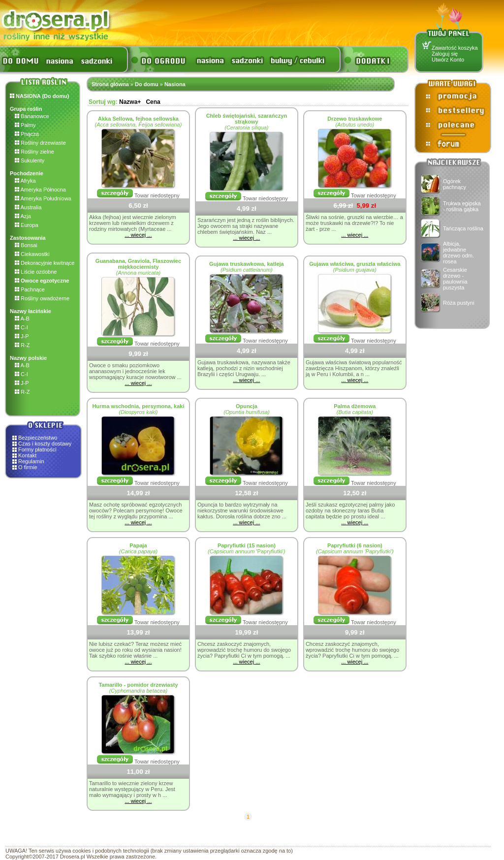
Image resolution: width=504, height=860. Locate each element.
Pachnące (30, 289)
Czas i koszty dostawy (45, 444)
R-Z (22, 345)
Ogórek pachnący (455, 184)
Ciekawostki (32, 254)
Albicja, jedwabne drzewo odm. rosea (458, 253)
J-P (22, 336)
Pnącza (27, 134)
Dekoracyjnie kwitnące (45, 263)
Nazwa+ (130, 102)
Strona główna (110, 84)
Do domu (147, 84)
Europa (27, 225)
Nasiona (175, 84)
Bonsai (26, 245)
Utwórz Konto (448, 60)
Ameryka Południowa (43, 198)
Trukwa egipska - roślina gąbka (462, 206)
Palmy (25, 125)
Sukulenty (30, 160)
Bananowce (32, 116)
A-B (22, 319)
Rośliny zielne (34, 152)
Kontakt (27, 455)
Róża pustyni (459, 303)
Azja (23, 216)
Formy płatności (37, 449)
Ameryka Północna (40, 190)
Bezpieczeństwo (38, 438)
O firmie (28, 467)
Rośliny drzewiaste (40, 143)
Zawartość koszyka (455, 48)
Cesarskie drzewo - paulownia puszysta (455, 279)
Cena (153, 102)
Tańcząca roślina (463, 228)
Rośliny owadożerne (42, 298)
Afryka (25, 181)
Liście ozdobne (36, 272)
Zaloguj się (445, 54)
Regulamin (31, 461)
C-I (21, 327)
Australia (28, 207)
